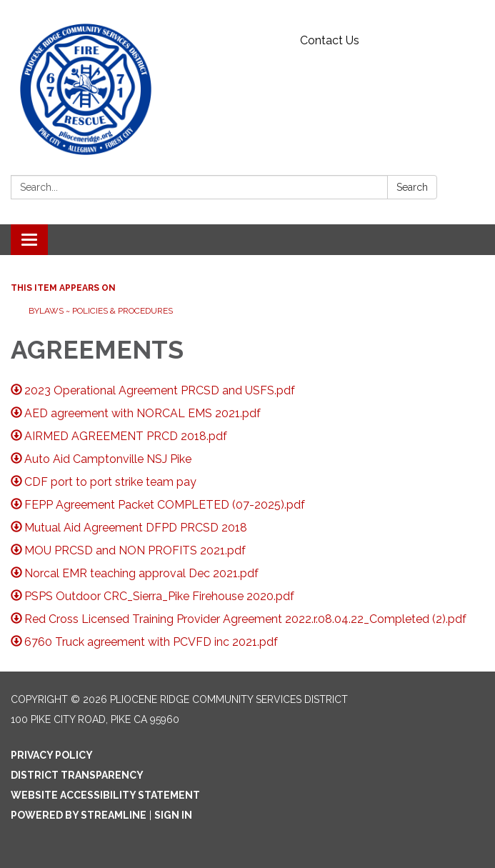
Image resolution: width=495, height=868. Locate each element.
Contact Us (330, 40)
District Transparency (77, 775)
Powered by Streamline (79, 815)
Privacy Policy (52, 755)
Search (412, 187)
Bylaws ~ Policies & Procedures (101, 311)
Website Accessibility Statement (105, 795)
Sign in (173, 815)
